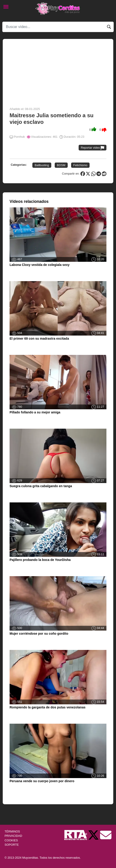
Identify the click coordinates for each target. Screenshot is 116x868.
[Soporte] (106, 835)
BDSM (61, 165)
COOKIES (11, 840)
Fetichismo (80, 165)
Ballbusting (42, 165)
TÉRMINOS (12, 831)
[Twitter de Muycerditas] (94, 835)
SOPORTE (12, 845)
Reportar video (93, 148)
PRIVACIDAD (13, 836)
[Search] (58, 27)
